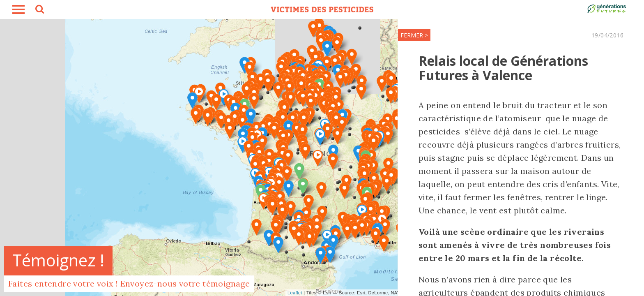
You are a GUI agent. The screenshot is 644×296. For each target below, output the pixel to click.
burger (18, 9)
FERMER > (414, 35)
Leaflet (295, 293)
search (39, 10)
